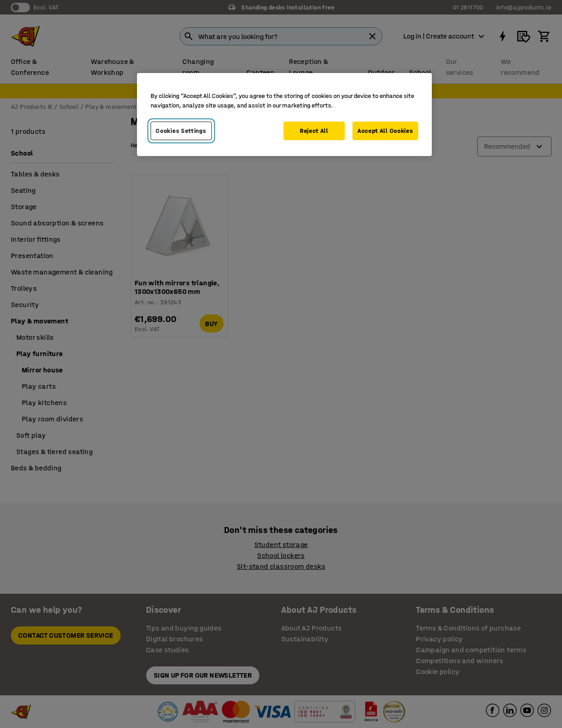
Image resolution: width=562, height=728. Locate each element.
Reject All (314, 131)
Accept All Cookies (385, 131)
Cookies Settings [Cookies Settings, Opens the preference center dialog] (181, 131)
